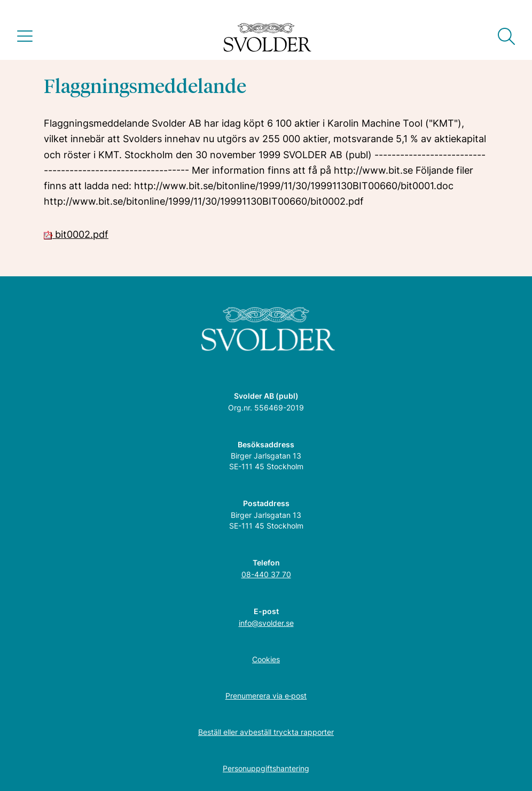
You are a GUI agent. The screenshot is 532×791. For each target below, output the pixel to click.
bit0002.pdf (76, 234)
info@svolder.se (266, 623)
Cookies (266, 659)
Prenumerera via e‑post (266, 696)
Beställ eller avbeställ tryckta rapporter (266, 732)
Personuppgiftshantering (266, 768)
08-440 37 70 (266, 574)
